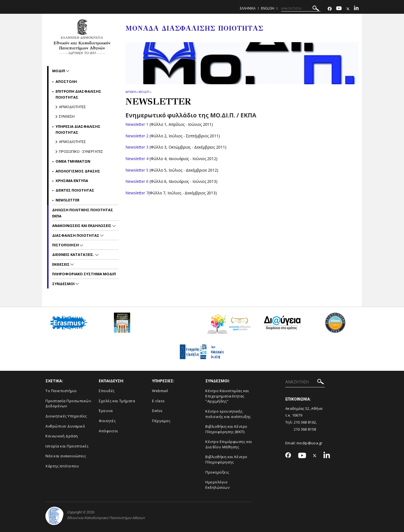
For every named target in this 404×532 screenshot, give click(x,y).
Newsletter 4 (137, 159)
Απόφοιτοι (108, 431)
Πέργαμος (161, 421)
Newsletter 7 (137, 193)
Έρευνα (106, 411)
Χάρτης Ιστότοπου (62, 466)
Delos (157, 411)
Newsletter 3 (137, 147)
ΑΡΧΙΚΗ (131, 92)
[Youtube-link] (339, 9)
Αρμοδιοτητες (72, 107)
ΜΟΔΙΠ (144, 92)
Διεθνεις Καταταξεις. (74, 254)
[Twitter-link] (348, 9)
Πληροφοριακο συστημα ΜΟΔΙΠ (84, 274)
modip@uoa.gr (310, 443)
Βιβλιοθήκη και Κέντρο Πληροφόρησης (226, 459)
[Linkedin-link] (356, 9)
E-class (159, 401)
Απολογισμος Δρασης (78, 171)
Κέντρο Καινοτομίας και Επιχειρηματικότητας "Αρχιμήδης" (227, 396)
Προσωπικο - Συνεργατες (81, 151)
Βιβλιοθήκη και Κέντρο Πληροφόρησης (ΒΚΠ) (226, 429)
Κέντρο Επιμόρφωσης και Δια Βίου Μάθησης (229, 444)
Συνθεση (67, 116)
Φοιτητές (107, 421)
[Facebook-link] (330, 9)
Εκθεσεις (61, 264)
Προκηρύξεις (217, 472)
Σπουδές (107, 391)
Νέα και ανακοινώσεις (66, 456)
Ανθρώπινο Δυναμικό (65, 426)
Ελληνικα (248, 8)
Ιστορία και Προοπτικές (67, 446)
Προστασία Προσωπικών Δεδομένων (68, 403)
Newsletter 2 (137, 136)
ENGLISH (268, 8)
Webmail (160, 391)
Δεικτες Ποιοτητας (75, 190)
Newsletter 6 (137, 181)
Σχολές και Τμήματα (117, 401)
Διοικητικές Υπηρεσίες (66, 416)
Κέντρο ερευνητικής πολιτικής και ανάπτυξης (228, 414)
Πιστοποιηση (66, 245)
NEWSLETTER (67, 200)
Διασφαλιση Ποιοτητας (76, 235)
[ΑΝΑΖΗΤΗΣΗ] (301, 8)
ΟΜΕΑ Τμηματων (73, 161)
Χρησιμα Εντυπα (72, 181)
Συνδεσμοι (64, 284)
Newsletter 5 (137, 170)
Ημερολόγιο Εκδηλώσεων (217, 485)
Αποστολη (66, 81)
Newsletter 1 (137, 124)
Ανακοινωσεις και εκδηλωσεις (82, 226)
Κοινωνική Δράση (62, 436)
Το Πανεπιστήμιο (61, 391)
